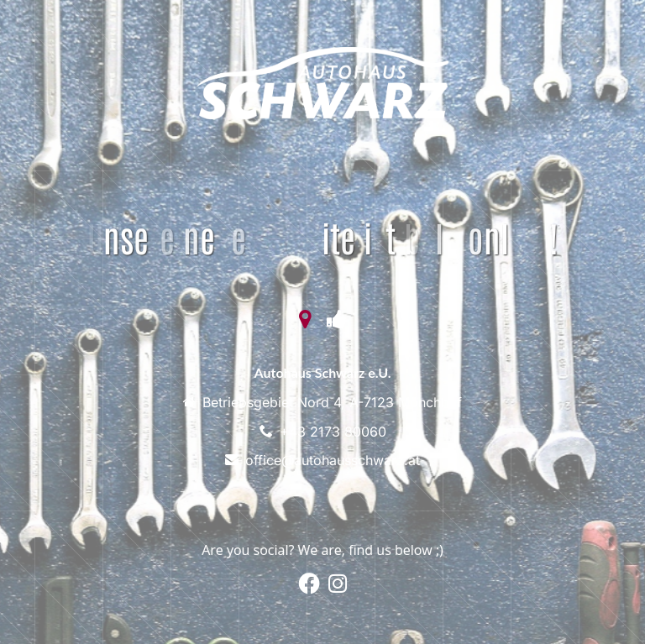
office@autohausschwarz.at (333, 460)
